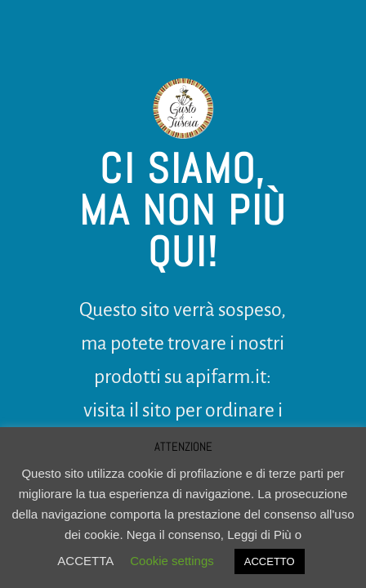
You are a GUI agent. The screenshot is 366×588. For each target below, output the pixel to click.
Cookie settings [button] (172, 561)
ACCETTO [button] (270, 561)
